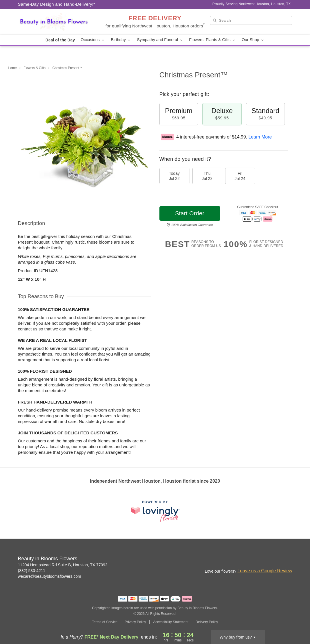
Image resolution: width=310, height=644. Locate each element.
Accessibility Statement (171, 622)
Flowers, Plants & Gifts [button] (213, 40)
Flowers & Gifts (34, 68)
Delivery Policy (207, 622)
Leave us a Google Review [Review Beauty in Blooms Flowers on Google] (265, 571)
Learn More (260, 137)
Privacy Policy (135, 622)
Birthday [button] (121, 40)
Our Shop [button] (253, 40)
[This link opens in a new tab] (155, 511)
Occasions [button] (93, 40)
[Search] (251, 20)
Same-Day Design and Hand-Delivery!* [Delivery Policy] (57, 4)
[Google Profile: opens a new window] (288, 559)
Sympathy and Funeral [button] (160, 40)
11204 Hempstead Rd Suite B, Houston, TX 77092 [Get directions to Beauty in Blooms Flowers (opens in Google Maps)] (63, 565)
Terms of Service (105, 622)
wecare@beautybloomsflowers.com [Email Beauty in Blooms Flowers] (50, 576)
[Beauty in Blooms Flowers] (59, 22)
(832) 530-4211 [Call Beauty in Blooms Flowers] (32, 571)
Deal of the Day (60, 40)
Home (12, 68)
